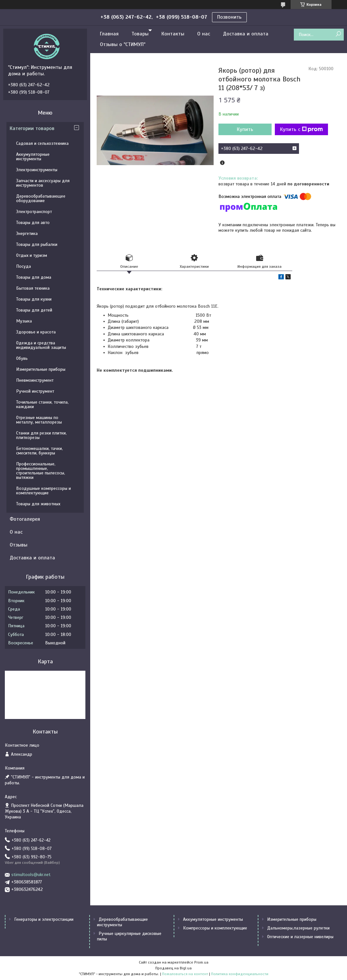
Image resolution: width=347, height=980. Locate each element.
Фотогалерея (25, 519)
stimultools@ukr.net (31, 875)
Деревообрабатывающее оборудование (41, 198)
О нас (204, 34)
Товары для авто (33, 223)
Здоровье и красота (36, 332)
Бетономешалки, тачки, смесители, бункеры (39, 451)
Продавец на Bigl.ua (173, 968)
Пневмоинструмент (35, 380)
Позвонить (229, 17)
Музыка (24, 321)
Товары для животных (38, 504)
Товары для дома (34, 277)
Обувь (22, 358)
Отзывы (19, 545)
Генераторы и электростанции (44, 919)
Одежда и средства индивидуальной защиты (41, 345)
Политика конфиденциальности (240, 974)
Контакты (173, 34)
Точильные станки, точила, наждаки (42, 404)
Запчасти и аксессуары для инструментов (43, 183)
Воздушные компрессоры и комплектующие (43, 491)
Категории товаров (32, 128)
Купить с (301, 129)
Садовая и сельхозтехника (42, 143)
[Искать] (338, 34)
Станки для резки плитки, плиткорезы (41, 435)
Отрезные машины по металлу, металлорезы (39, 420)
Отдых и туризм (32, 255)
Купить (245, 129)
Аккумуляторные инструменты (33, 157)
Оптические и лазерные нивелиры (300, 937)
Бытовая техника (33, 288)
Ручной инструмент (35, 391)
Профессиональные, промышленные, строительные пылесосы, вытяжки (41, 471)
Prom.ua (201, 962)
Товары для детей (34, 310)
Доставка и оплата (246, 34)
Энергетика (27, 233)
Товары (140, 34)
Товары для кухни (34, 299)
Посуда (24, 266)
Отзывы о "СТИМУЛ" (123, 44)
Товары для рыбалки (37, 244)
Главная (109, 34)
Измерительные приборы (41, 369)
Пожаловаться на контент (185, 974)
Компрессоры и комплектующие (215, 928)
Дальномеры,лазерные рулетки (298, 928)
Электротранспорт (34, 212)
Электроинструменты (37, 170)
